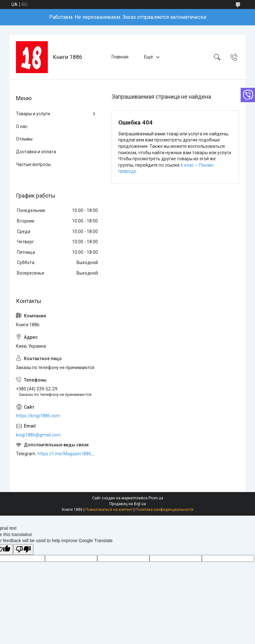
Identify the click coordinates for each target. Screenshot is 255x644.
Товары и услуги (33, 114)
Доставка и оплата (36, 152)
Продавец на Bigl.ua (128, 504)
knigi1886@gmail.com (38, 435)
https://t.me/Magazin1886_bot (68, 454)
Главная (120, 57)
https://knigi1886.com (38, 416)
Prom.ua (156, 498)
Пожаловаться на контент (109, 510)
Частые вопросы (33, 164)
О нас (22, 126)
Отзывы (24, 139)
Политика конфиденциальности (164, 510)
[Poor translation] (23, 550)
